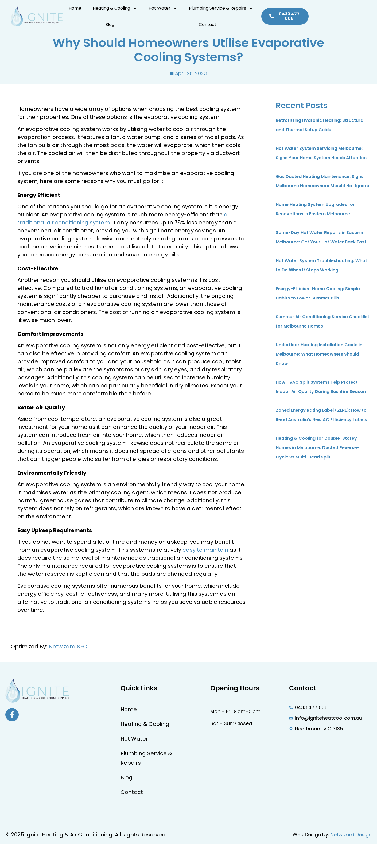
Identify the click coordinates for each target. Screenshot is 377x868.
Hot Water (162, 11)
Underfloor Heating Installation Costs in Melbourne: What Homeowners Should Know (319, 354)
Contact (283, 12)
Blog (261, 12)
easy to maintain (205, 550)
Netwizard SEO (68, 647)
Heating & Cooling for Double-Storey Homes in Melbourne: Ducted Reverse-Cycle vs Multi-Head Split (318, 448)
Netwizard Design (351, 834)
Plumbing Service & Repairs (217, 11)
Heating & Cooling (118, 11)
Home (81, 12)
